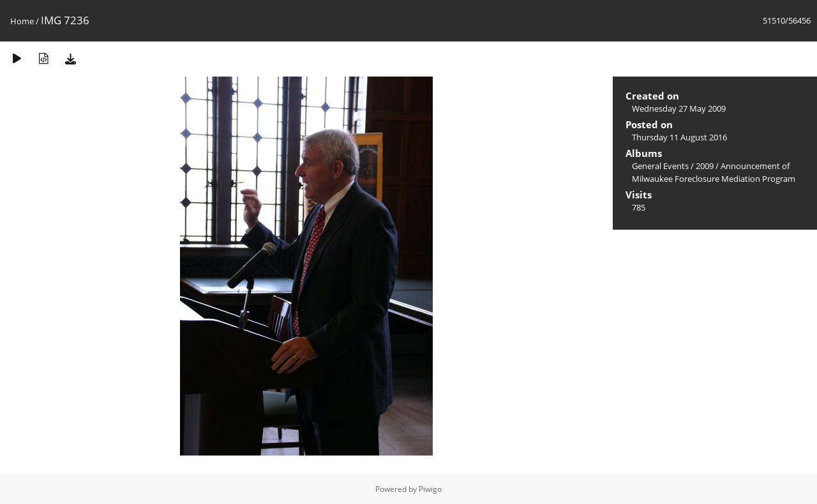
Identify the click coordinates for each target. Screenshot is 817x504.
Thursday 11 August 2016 (679, 137)
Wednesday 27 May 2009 (679, 108)
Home (22, 21)
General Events (660, 166)
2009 (705, 166)
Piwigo (430, 489)
